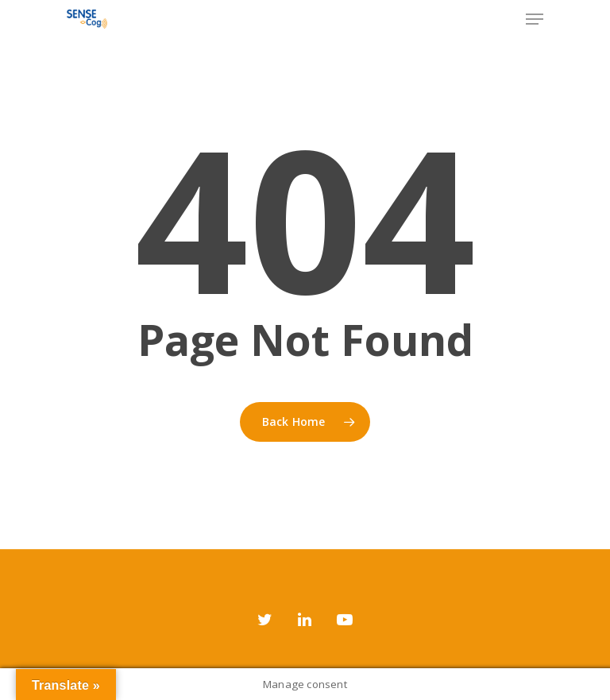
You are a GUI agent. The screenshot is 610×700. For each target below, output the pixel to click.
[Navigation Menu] (535, 19)
